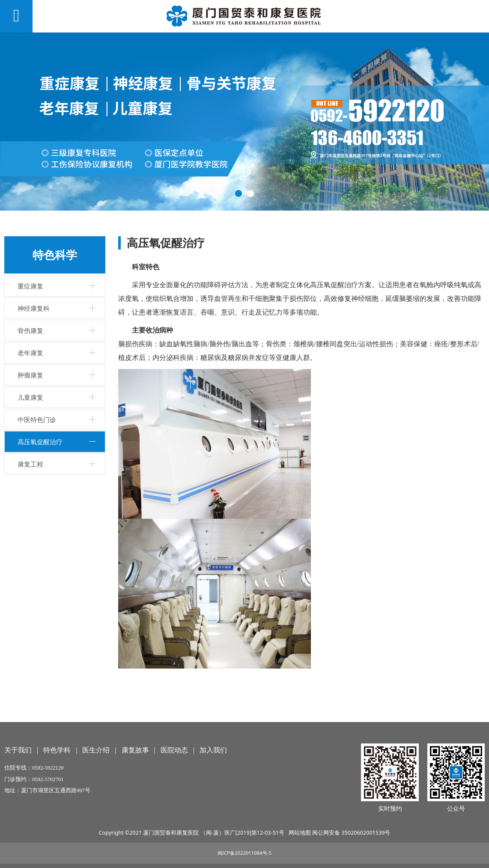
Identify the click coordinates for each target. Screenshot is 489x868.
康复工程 (30, 464)
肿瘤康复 (30, 375)
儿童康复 (30, 397)
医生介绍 (96, 750)
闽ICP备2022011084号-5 (244, 853)
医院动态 (174, 750)
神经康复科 (34, 308)
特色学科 (57, 750)
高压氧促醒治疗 (40, 442)
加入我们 (213, 750)
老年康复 (30, 353)
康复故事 (135, 750)
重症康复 (30, 286)
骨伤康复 (30, 330)
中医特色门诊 (37, 419)
